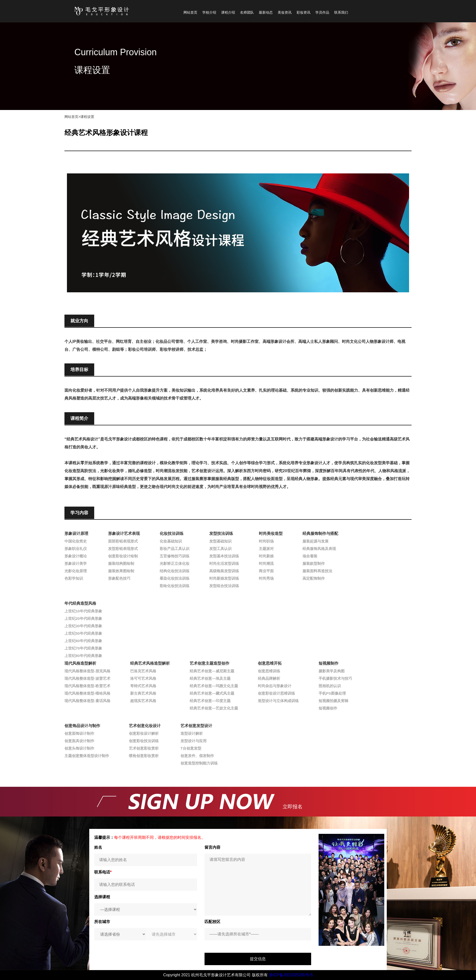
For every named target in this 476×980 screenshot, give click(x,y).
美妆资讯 (285, 12)
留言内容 (212, 847)
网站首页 (190, 12)
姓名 (98, 847)
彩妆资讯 (303, 12)
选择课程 (102, 897)
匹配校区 (212, 922)
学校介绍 (209, 12)
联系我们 (341, 12)
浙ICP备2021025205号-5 (291, 975)
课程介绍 (228, 12)
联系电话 (103, 872)
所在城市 (102, 922)
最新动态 (266, 12)
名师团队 (247, 12)
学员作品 (322, 12)
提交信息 (258, 959)
